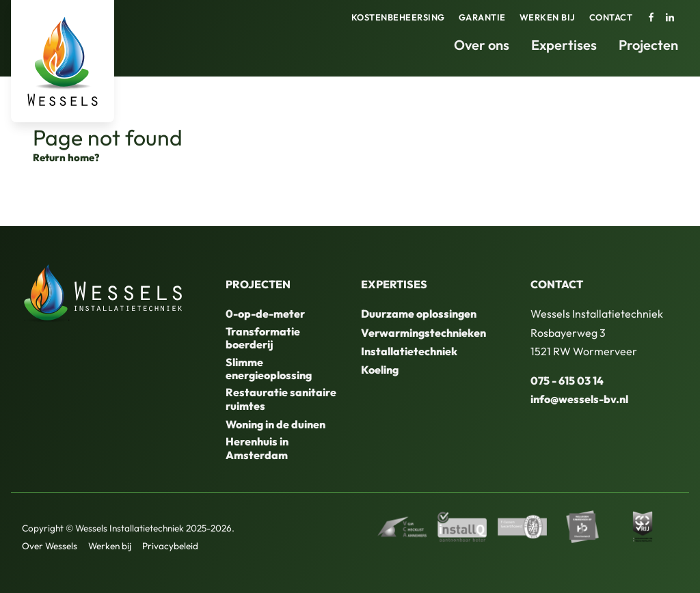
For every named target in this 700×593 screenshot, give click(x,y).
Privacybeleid (170, 546)
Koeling (380, 370)
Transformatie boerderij (263, 338)
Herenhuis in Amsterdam (257, 448)
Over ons (482, 45)
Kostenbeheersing (398, 17)
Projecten (648, 45)
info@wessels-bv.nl (579, 399)
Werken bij (548, 17)
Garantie (482, 17)
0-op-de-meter (265, 314)
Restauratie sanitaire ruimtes (281, 399)
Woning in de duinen (275, 424)
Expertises (564, 45)
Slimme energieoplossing (269, 369)
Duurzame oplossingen (419, 314)
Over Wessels (50, 546)
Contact (611, 17)
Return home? (66, 157)
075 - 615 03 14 (567, 381)
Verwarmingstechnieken (423, 333)
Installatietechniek (409, 351)
